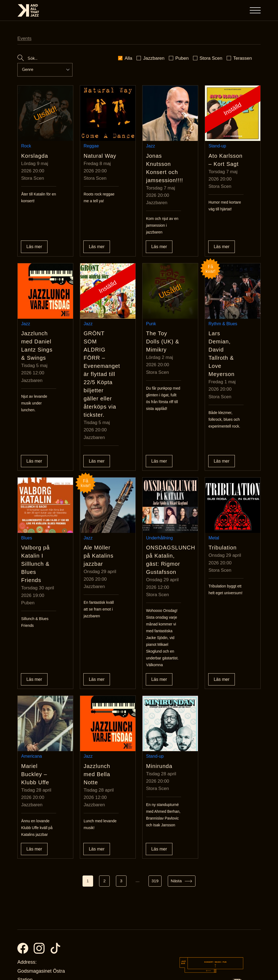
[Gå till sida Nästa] (182, 797)
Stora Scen (211, 58)
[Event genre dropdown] (42, 70)
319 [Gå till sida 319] (155, 797)
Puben (182, 58)
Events (24, 38)
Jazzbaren (154, 58)
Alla (128, 58)
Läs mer (34, 228)
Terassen (243, 58)
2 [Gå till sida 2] (104, 797)
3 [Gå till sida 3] (121, 797)
